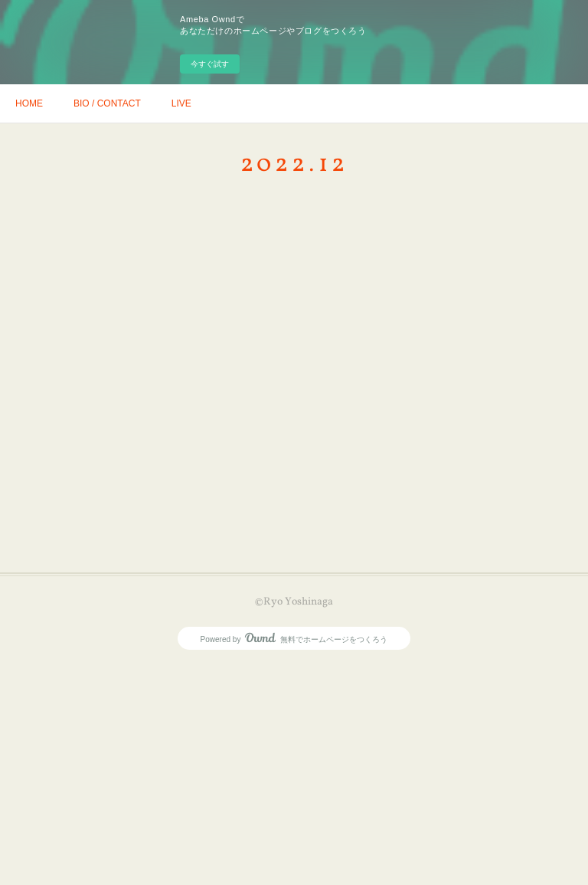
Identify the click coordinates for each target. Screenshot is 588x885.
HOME (29, 103)
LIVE (181, 103)
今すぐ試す (210, 64)
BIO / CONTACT (107, 103)
